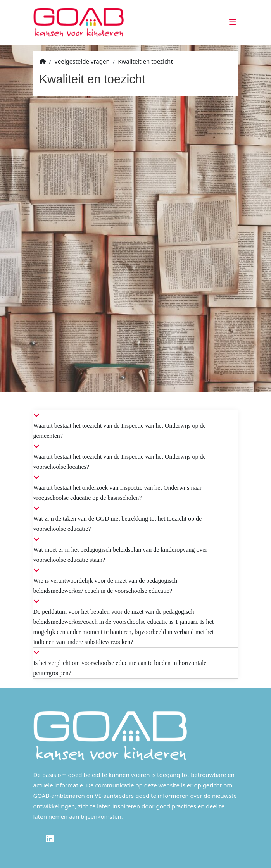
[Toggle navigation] (231, 22)
